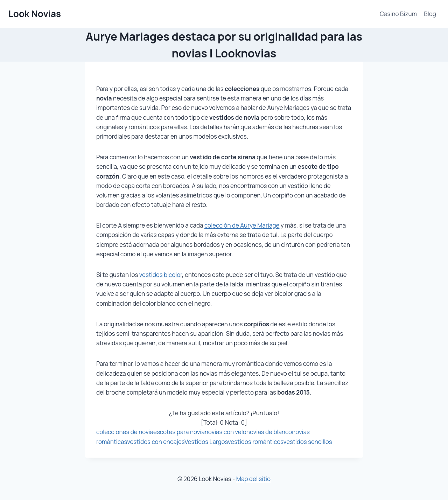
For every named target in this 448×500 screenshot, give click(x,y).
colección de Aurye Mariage (242, 225)
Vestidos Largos (206, 442)
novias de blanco (269, 432)
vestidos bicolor (161, 275)
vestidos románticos (256, 442)
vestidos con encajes (156, 442)
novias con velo (226, 432)
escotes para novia (179, 432)
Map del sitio (253, 479)
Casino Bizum (398, 14)
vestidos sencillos (308, 442)
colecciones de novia (125, 432)
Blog (430, 14)
